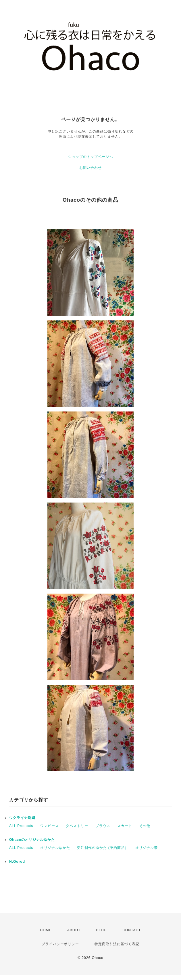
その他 (145, 826)
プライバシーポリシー (60, 944)
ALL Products (21, 826)
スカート (125, 826)
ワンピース (50, 826)
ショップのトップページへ (90, 157)
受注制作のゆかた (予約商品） (103, 848)
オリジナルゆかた (55, 848)
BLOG (102, 930)
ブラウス (103, 826)
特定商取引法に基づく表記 (117, 944)
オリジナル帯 (147, 848)
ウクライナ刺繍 (22, 818)
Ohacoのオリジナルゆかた (32, 840)
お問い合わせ (90, 168)
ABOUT (74, 930)
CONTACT (132, 930)
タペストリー (77, 826)
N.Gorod (17, 862)
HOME (46, 930)
